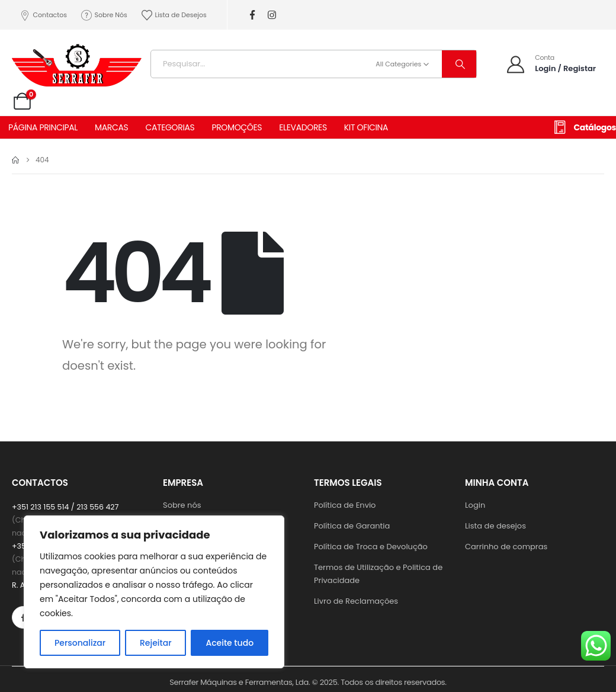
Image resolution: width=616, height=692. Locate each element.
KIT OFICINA (366, 127)
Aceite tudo (230, 643)
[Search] (459, 64)
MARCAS (111, 127)
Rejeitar (156, 643)
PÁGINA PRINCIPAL (43, 127)
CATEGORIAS (170, 127)
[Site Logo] (77, 61)
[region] (154, 592)
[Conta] (551, 64)
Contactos (43, 15)
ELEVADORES (303, 127)
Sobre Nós (104, 15)
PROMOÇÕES (237, 127)
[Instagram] (272, 15)
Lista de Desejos (174, 15)
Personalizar (80, 643)
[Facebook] (253, 15)
